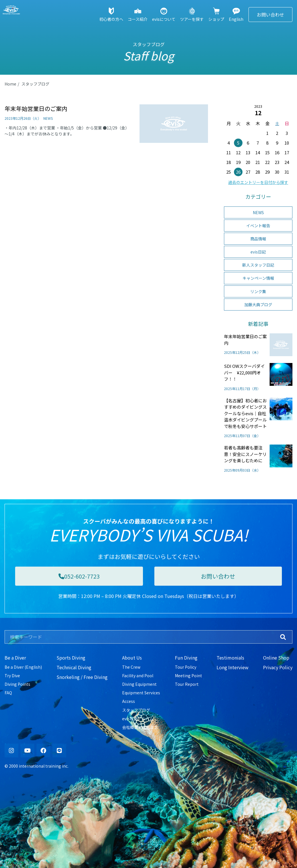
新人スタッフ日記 (258, 265)
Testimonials (230, 658)
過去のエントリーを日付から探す (258, 182)
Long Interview (233, 667)
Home (10, 84)
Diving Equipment (139, 684)
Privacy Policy (278, 667)
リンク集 (258, 291)
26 (238, 172)
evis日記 (258, 252)
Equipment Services (141, 693)
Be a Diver (15, 658)
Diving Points (17, 684)
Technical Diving (74, 667)
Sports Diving (71, 658)
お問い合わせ (270, 15)
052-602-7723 (79, 576)
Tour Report (187, 684)
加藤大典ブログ (258, 305)
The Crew (131, 667)
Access (129, 701)
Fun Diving (186, 658)
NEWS (258, 212)
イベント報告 (258, 226)
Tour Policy (186, 667)
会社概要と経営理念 (140, 727)
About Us (132, 658)
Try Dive (12, 676)
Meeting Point (188, 676)
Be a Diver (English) (23, 667)
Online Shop (276, 658)
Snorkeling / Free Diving (82, 677)
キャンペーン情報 (258, 278)
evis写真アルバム (138, 719)
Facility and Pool (138, 676)
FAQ (8, 693)
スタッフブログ (35, 84)
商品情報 (258, 239)
